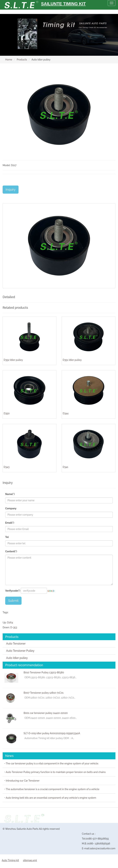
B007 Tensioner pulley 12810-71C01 (44, 693)
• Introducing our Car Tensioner (22, 781)
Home (9, 60)
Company (11, 508)
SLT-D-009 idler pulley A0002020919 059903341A (52, 733)
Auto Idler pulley (17, 658)
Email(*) (10, 523)
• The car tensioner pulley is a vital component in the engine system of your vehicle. (52, 764)
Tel (7, 537)
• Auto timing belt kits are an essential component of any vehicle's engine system (50, 798)
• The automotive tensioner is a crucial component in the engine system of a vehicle (52, 789)
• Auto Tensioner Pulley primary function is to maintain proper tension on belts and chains (55, 772)
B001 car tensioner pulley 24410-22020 (46, 713)
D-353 (14, 627)
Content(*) (11, 551)
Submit (13, 601)
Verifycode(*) (13, 591)
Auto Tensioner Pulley (20, 651)
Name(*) (10, 494)
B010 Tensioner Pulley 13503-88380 (44, 672)
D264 (10, 623)
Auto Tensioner (16, 644)
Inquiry (11, 189)
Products (22, 60)
